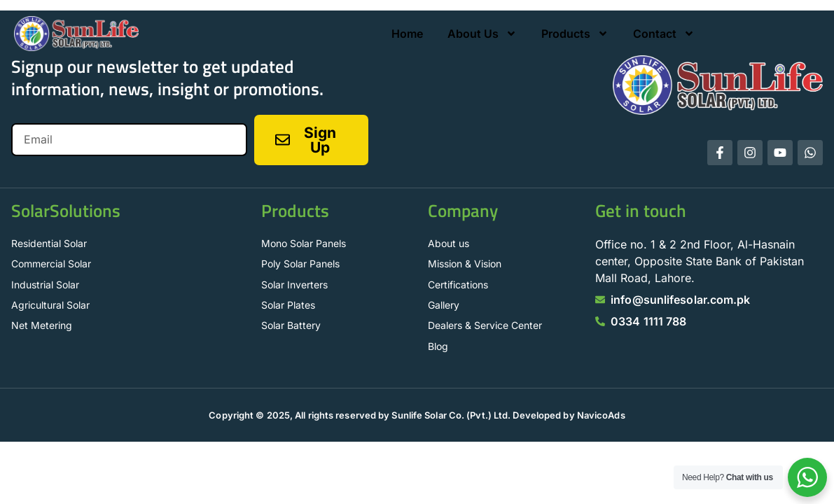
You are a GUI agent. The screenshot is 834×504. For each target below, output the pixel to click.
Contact (664, 34)
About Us (482, 34)
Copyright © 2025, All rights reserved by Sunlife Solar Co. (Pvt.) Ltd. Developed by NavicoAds (417, 415)
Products (575, 34)
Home (407, 34)
